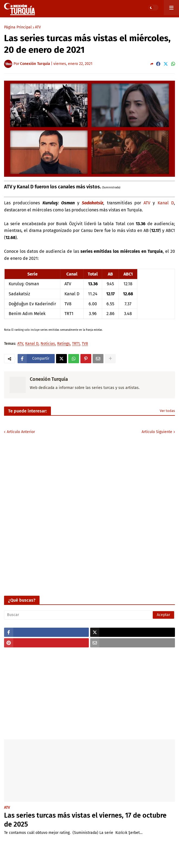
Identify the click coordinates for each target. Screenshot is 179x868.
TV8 (85, 344)
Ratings (64, 344)
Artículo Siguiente (157, 432)
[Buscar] (89, 615)
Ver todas (167, 411)
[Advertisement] (89, 693)
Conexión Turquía (49, 379)
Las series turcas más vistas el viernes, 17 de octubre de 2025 (85, 820)
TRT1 (76, 344)
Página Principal (18, 27)
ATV (38, 27)
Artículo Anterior (21, 432)
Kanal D (166, 203)
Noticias (48, 344)
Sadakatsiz (92, 203)
